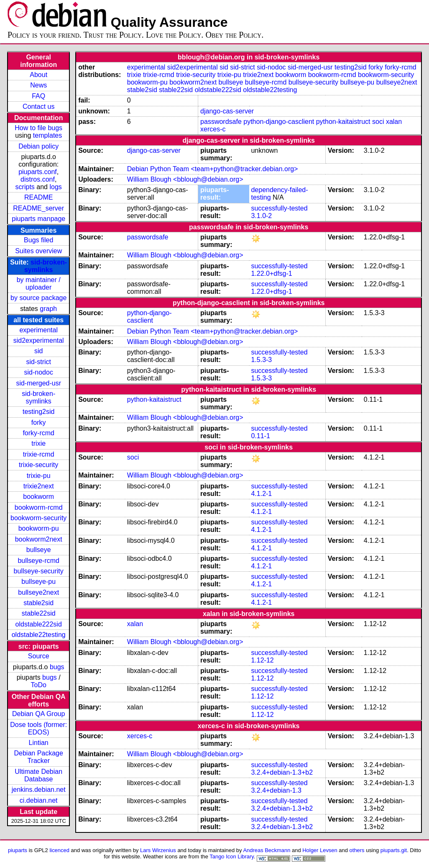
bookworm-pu (39, 528)
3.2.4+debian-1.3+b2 (282, 772)
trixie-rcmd (39, 454)
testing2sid (39, 412)
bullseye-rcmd (38, 561)
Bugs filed (38, 240)
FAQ (38, 96)
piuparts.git (394, 850)
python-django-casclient (279, 122)
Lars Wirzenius (158, 850)
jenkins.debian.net (39, 790)
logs (55, 187)
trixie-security (38, 465)
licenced (59, 850)
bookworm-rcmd (39, 507)
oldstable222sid (39, 624)
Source (39, 656)
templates (47, 135)
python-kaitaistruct (343, 122)
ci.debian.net (39, 800)
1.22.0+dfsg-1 (271, 273)
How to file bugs (38, 128)
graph (48, 309)
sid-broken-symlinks (46, 266)
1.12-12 (262, 660)
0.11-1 (260, 436)
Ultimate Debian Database (38, 775)
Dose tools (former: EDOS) (38, 728)
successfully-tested (279, 208)
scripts (25, 187)
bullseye (39, 550)
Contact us (38, 107)
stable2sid (38, 603)
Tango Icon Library (232, 856)
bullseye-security (39, 571)
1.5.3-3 (261, 360)
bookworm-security (38, 518)
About (38, 75)
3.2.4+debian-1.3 (276, 790)
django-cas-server (227, 111)
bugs (57, 667)
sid (38, 351)
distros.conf (38, 179)
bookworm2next (39, 539)
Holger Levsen (320, 850)
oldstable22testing (39, 635)
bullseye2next (38, 592)
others (357, 850)
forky (39, 422)
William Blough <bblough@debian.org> (185, 179)
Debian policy (38, 146)
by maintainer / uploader (39, 284)
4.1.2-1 (261, 494)
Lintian (39, 743)
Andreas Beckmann (267, 850)
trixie (38, 443)
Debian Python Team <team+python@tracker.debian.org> (213, 169)
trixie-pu (39, 476)
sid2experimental (39, 340)
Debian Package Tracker (38, 757)
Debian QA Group (38, 714)
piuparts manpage (38, 219)
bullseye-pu (38, 582)
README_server (38, 208)
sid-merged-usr (38, 383)
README (38, 197)
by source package (38, 298)
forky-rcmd (38, 433)
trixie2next (39, 486)
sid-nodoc (39, 372)
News (38, 85)
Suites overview (38, 251)
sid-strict (38, 362)
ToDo (39, 685)
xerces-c (213, 129)
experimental (38, 330)
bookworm (38, 497)
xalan (394, 122)
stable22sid (39, 613)
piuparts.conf (38, 172)
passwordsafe (221, 122)
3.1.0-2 (261, 216)
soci (378, 122)
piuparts (18, 850)
